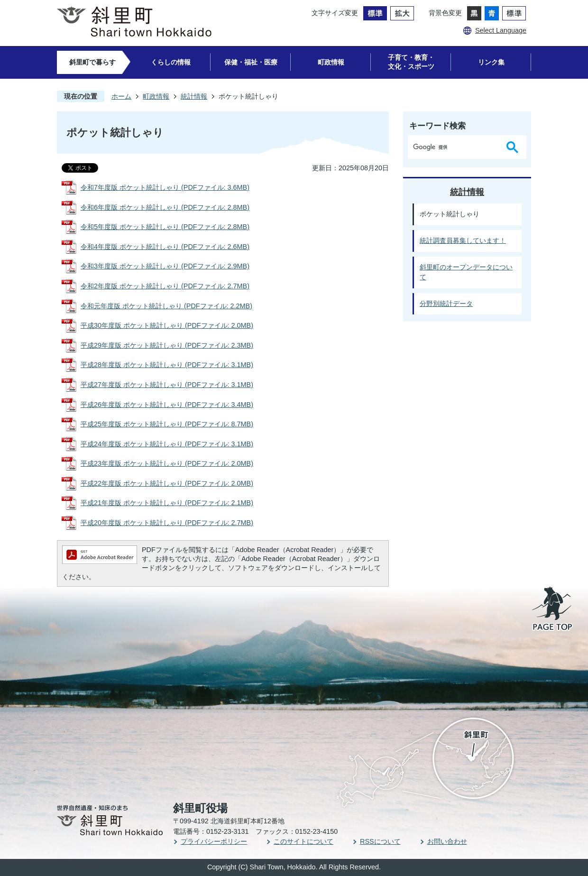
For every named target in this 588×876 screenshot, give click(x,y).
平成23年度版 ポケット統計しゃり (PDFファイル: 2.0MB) (167, 463)
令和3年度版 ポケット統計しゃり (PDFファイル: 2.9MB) (165, 266)
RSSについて (380, 841)
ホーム (121, 96)
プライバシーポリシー (214, 841)
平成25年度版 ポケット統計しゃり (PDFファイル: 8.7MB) (167, 424)
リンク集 (491, 62)
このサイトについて (303, 841)
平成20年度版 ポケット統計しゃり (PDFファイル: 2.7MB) (167, 523)
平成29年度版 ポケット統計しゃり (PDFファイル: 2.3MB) (167, 345)
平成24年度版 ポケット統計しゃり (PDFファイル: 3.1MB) (167, 444)
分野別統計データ (446, 304)
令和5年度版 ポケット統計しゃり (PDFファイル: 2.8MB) (165, 227)
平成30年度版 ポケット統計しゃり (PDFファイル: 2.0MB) (167, 325)
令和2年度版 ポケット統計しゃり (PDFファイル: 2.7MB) (165, 286)
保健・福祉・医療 (251, 62)
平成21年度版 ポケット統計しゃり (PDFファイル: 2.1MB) (167, 503)
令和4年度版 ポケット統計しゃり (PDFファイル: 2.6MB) (165, 247)
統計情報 (194, 96)
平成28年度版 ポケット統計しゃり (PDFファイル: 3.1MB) (167, 365)
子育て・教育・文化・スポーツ (411, 62)
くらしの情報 (171, 62)
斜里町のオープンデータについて (466, 272)
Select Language (501, 30)
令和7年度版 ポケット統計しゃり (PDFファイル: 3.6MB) (165, 187)
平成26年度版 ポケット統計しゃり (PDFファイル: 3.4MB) (167, 405)
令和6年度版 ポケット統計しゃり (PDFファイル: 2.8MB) (165, 207)
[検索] (455, 147)
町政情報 (331, 62)
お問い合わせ (447, 841)
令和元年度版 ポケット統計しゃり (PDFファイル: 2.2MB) (166, 306)
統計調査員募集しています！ (463, 240)
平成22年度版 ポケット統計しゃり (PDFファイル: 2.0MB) (167, 483)
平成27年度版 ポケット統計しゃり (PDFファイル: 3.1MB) (167, 385)
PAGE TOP (553, 609)
